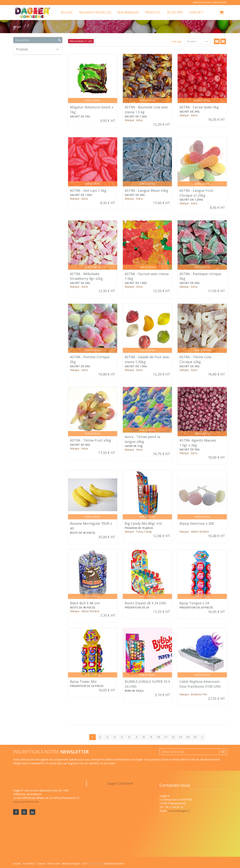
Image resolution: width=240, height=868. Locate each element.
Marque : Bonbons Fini (193, 694)
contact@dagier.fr (179, 811)
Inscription (219, 3)
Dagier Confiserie (120, 783)
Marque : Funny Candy (138, 532)
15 (195, 737)
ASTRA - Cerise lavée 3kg (199, 107)
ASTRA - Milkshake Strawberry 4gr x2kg (86, 276)
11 (166, 737)
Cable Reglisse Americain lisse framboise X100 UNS (200, 684)
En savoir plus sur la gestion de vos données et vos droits (81, 763)
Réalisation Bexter (114, 864)
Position (197, 41)
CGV (85, 864)
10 (158, 737)
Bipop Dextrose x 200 (197, 523)
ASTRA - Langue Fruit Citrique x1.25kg (196, 193)
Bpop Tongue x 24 (194, 603)
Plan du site (54, 864)
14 (188, 737)
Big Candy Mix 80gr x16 (143, 523)
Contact (41, 864)
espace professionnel (26, 802)
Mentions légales (71, 864)
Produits (153, 12)
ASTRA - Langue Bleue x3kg (146, 190)
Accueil (17, 864)
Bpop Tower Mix (83, 681)
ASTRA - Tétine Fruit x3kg (90, 440)
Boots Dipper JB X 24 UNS (145, 603)
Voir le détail (93, 100)
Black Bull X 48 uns (85, 603)
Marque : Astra (134, 120)
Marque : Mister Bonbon (194, 532)
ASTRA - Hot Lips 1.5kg (88, 190)
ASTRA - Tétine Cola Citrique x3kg (195, 359)
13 (180, 737)
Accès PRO (29, 864)
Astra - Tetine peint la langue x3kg (142, 439)
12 (173, 737)
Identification (201, 3)
